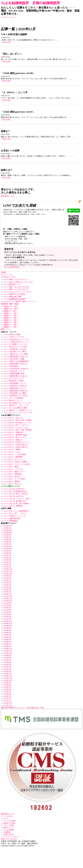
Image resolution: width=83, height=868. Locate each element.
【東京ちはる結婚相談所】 (16, 361)
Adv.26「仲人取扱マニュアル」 (18, 423)
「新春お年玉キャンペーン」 (18, 342)
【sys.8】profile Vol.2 (14, 489)
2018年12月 (8, 676)
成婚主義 (4, 708)
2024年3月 (7, 542)
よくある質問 (9, 830)
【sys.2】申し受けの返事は (16, 503)
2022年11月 (8, 571)
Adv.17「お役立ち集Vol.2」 (16, 445)
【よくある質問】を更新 (15, 408)
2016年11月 (8, 705)
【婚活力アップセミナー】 (16, 405)
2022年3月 (7, 589)
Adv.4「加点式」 (12, 476)
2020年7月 (7, 633)
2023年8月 (7, 553)
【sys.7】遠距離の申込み (15, 491)
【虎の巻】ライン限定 (15, 352)
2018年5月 (7, 692)
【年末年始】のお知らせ (16, 369)
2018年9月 (7, 683)
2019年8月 (7, 658)
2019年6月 (7, 662)
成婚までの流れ (10, 823)
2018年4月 (7, 694)
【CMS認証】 (11, 366)
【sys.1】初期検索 (13, 506)
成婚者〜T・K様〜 (11, 318)
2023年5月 (7, 558)
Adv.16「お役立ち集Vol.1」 (16, 447)
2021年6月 (7, 610)
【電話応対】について (15, 388)
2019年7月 (7, 660)
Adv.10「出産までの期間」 (16, 462)
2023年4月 (7, 560)
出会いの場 (39, 708)
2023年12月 (8, 546)
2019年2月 (7, 671)
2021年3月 (7, 617)
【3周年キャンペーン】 (15, 516)
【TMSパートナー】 (14, 337)
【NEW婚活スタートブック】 (17, 403)
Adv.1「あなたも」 (13, 484)
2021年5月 (7, 612)
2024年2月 (7, 544)
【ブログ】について (14, 378)
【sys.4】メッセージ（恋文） (17, 499)
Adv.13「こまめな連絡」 (16, 454)
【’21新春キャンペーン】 (16, 344)
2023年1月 (7, 567)
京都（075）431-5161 (9, 839)
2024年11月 (8, 530)
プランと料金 (9, 825)
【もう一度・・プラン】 (15, 513)
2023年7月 (7, 555)
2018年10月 (8, 680)
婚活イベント (9, 828)
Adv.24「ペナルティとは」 (16, 428)
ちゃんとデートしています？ (18, 292)
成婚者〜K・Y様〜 (11, 322)
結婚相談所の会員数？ (15, 299)
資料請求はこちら (8, 196)
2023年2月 (7, 564)
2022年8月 (7, 578)
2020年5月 (7, 637)
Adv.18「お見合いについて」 (17, 442)
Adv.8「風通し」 (12, 467)
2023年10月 (8, 549)
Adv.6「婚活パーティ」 (15, 472)
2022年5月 (7, 585)
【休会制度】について (15, 383)
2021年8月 (7, 605)
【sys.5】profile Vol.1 (14, 496)
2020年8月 (7, 630)
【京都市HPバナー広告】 (16, 396)
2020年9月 (7, 628)
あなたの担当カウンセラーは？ (19, 282)
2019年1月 (7, 674)
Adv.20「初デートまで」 (16, 437)
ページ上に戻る (7, 816)
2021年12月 (8, 596)
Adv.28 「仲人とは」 (14, 418)
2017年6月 (7, 699)
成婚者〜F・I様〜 (10, 311)
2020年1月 (7, 646)
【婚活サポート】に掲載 (16, 354)
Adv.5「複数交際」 (13, 474)
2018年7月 (7, 687)
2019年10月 (8, 653)
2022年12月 (8, 569)
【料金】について (13, 400)
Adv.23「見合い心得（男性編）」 (19, 430)
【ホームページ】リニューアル (18, 413)
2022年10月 (8, 574)
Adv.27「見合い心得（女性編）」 (19, 420)
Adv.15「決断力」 (13, 449)
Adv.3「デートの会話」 (15, 479)
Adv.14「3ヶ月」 (12, 452)
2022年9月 (7, 576)
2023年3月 (7, 562)
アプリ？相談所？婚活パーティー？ (20, 301)
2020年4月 (7, 639)
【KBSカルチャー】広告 (15, 347)
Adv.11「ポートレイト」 (15, 459)
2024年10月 (8, 533)
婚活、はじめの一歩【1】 (16, 289)
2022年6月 (7, 583)
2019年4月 (7, 667)
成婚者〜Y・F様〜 (11, 325)
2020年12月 (8, 621)
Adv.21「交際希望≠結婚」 (16, 435)
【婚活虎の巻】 (12, 518)
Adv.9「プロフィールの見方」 (18, 464)
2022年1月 (7, 594)
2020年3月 (7, 642)
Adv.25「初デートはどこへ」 (17, 425)
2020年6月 (7, 635)
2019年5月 (7, 664)
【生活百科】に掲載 (14, 359)
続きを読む (7, 42)
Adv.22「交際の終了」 (15, 432)
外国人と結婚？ (12, 334)
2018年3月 (7, 696)
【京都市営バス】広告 (15, 349)
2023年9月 (7, 551)
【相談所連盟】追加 (14, 373)
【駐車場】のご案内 (14, 381)
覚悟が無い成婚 (12, 297)
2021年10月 (8, 601)
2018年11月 (8, 678)
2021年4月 (7, 614)
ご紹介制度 (30, 708)
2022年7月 (7, 580)
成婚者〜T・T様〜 (11, 327)
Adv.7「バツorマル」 (14, 469)
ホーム (6, 818)
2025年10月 (8, 526)
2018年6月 (7, 689)
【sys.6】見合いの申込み (16, 494)
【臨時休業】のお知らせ (16, 356)
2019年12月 (8, 649)
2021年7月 (7, 608)
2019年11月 (8, 651)
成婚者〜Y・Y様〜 (11, 313)
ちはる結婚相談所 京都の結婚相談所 (30, 3)
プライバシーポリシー (12, 837)
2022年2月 (7, 592)
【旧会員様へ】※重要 (15, 393)
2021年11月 (8, 599)
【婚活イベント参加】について (18, 410)
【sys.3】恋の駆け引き (15, 501)
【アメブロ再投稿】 (14, 398)
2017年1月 (7, 701)
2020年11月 (8, 624)
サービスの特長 (10, 821)
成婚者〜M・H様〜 (11, 309)
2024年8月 (7, 537)
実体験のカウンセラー (17, 708)
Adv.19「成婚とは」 (14, 440)
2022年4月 (7, 587)
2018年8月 (7, 685)
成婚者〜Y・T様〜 (11, 316)
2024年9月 (7, 535)
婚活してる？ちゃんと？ (16, 279)
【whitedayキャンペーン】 (16, 339)
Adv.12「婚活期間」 (14, 457)
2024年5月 (7, 539)
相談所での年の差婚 (14, 294)
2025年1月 (7, 528)
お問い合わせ (9, 834)
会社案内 (7, 832)
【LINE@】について (14, 371)
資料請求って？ (12, 284)
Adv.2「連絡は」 (12, 481)
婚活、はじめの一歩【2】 (16, 287)
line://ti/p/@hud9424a (12, 267)
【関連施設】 (11, 521)
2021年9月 (7, 603)
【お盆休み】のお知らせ (15, 386)
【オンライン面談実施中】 (16, 511)
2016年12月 (8, 703)
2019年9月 (7, 655)
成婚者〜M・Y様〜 (11, 306)
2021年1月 (7, 619)
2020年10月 (8, 626)
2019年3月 (7, 669)
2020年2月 (7, 644)
